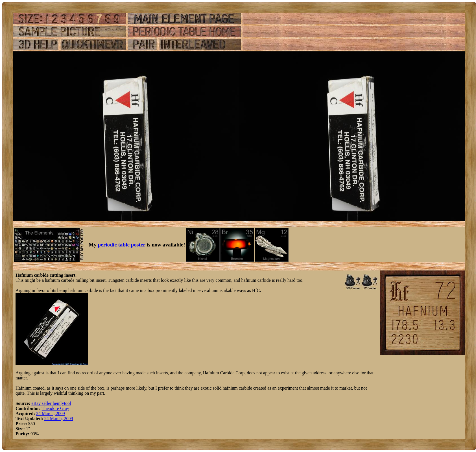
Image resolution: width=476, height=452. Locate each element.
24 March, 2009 (51, 413)
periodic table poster (122, 245)
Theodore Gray (55, 408)
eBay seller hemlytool (51, 403)
